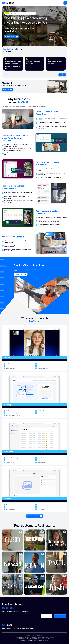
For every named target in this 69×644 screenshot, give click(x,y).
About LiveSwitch (6, 629)
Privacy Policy (26, 629)
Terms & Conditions (16, 629)
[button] (60, 75)
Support (32, 629)
